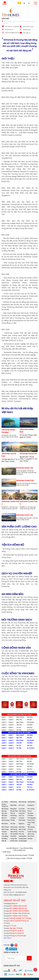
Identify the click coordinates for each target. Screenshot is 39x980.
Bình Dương (5, 820)
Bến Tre (4, 818)
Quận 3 (4, 722)
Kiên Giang (22, 802)
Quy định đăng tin (12, 848)
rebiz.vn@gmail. (15, 895)
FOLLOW (7, 945)
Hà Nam (13, 818)
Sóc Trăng (31, 809)
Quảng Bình (23, 836)
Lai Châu (22, 809)
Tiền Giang (31, 827)
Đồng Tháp (14, 811)
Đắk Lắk (4, 841)
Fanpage (11, 903)
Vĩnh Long (31, 834)
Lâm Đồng (22, 811)
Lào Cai (21, 816)
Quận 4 (4, 725)
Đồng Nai (13, 809)
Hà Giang (14, 816)
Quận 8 (11, 720)
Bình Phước (5, 827)
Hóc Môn (30, 717)
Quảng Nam (23, 839)
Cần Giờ (19, 725)
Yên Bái (30, 839)
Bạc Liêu (4, 813)
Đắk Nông (14, 802)
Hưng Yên (14, 839)
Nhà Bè (29, 720)
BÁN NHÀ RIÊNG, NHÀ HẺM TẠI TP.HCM (19, 715)
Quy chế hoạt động (26, 848)
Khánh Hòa (14, 841)
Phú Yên (21, 834)
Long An (21, 818)
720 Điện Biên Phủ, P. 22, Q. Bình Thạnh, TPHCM (10, 460)
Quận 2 (4, 720)
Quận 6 (4, 730)
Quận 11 (11, 727)
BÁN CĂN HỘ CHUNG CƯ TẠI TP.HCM (19, 756)
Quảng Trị (31, 805)
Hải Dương (14, 827)
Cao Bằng (5, 836)
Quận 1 (4, 717)
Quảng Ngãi (23, 841)
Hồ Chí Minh (14, 834)
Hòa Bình (13, 836)
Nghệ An (21, 824)
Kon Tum (22, 805)
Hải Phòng (14, 829)
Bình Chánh (20, 717)
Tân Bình (30, 725)
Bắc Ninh (4, 816)
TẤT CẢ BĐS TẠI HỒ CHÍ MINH (19, 774)
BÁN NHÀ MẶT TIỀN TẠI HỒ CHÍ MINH (19, 733)
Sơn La (30, 811)
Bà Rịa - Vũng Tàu (5, 805)
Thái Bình (30, 816)
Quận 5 (4, 727)
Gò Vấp (19, 730)
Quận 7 (11, 717)
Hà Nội (13, 820)
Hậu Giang (14, 832)
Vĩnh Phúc (31, 836)
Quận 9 (11, 722)
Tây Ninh (30, 813)
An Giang (5, 802)
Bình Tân (19, 720)
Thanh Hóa (31, 820)
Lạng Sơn (22, 813)
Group (15, 906)
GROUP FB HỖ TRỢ (15, 900)
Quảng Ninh (31, 802)
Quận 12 (11, 730)
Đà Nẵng (4, 839)
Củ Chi (19, 727)
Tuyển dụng (6, 852)
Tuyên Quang (32, 832)
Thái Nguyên (32, 818)
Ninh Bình (22, 827)
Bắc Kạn (4, 811)
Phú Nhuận (30, 722)
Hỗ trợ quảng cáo (20, 850)
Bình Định (5, 824)
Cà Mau (4, 832)
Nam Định (22, 820)
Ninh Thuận (22, 829)
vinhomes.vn (9, 29)
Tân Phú (30, 727)
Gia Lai (13, 813)
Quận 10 (11, 725)
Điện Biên (13, 805)
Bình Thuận (5, 829)
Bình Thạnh (20, 722)
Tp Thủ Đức (31, 730)
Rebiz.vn (8, 881)
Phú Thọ (21, 832)
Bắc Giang (5, 809)
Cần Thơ (4, 834)
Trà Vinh (30, 829)
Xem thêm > (8, 938)
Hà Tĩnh (13, 824)
